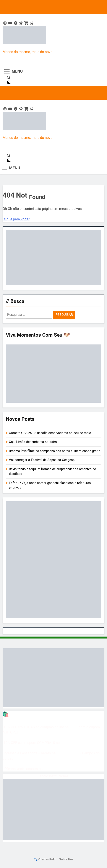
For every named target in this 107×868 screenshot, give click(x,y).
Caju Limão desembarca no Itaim (33, 442)
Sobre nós (66, 859)
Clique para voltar (16, 219)
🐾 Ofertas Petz (45, 859)
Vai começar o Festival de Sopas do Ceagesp (42, 460)
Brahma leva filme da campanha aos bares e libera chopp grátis (55, 451)
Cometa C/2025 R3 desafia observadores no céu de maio (50, 433)
